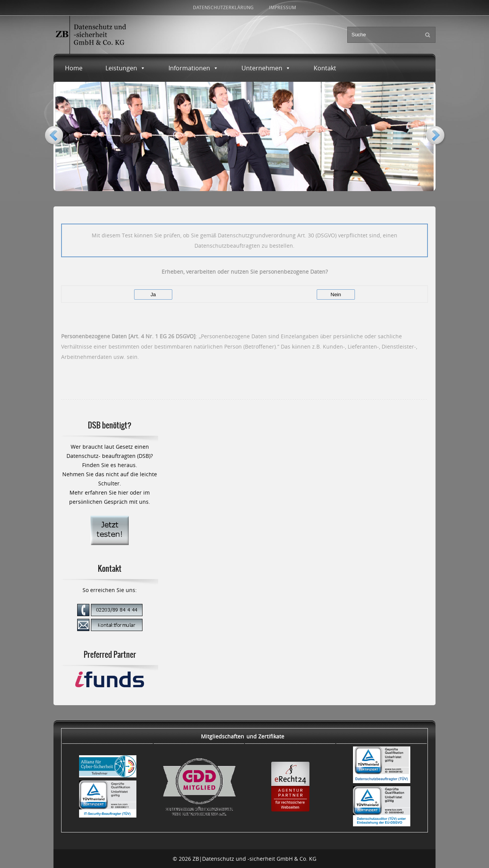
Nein (336, 294)
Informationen (193, 68)
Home (74, 68)
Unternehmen (266, 68)
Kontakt (325, 68)
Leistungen (125, 68)
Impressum (283, 7)
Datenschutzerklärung (223, 7)
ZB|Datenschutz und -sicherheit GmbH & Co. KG (254, 859)
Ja (153, 294)
